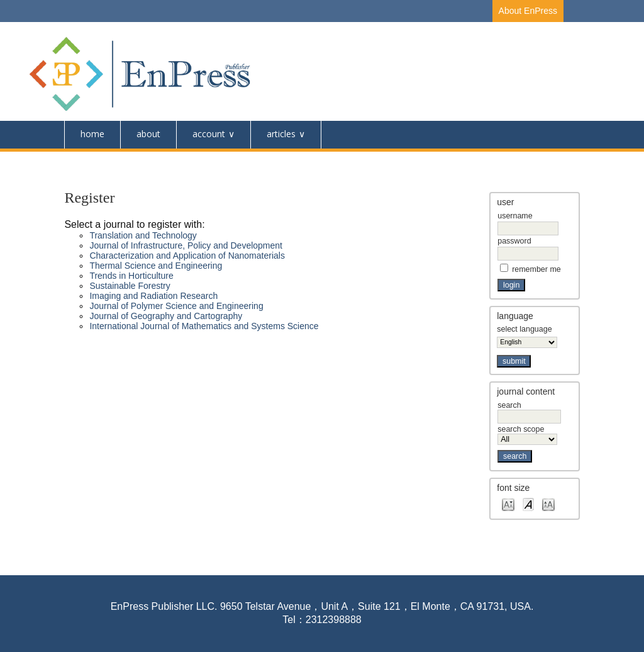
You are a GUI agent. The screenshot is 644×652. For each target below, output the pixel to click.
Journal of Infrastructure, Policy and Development (186, 245)
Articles (281, 134)
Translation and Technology (143, 235)
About (148, 134)
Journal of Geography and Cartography (166, 316)
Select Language (524, 329)
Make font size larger (548, 504)
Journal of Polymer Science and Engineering (176, 306)
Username (515, 216)
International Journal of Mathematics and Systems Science (204, 326)
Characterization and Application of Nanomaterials (187, 256)
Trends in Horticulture (131, 276)
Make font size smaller (508, 504)
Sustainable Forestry (130, 286)
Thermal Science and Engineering (156, 266)
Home (92, 134)
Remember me (536, 269)
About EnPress (528, 11)
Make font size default (528, 504)
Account (209, 134)
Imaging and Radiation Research (153, 296)
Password (514, 241)
